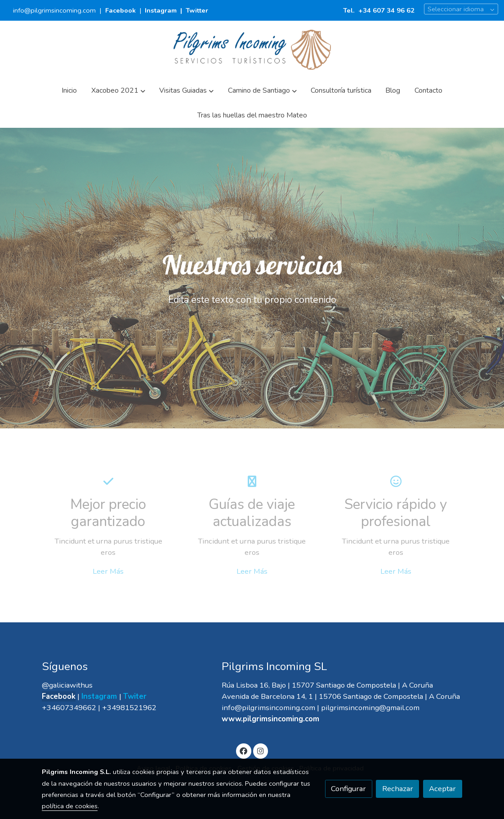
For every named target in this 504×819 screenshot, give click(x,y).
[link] (252, 50)
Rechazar (398, 789)
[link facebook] (244, 750)
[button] (118, 91)
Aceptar (442, 789)
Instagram (161, 10)
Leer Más (108, 571)
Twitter (197, 10)
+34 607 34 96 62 (386, 10)
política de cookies (70, 806)
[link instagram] (260, 750)
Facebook (121, 10)
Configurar (348, 789)
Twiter (135, 696)
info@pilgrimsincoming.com (54, 10)
